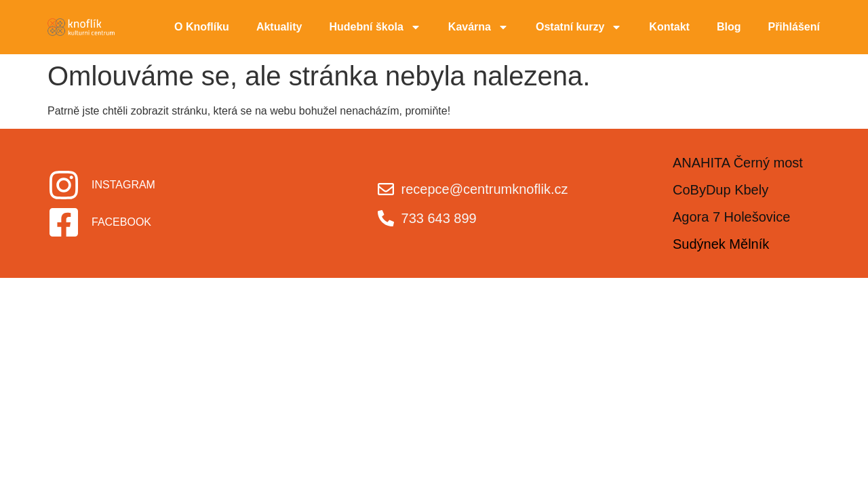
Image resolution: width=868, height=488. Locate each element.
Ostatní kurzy (579, 27)
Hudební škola (375, 27)
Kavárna (478, 27)
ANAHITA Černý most (738, 163)
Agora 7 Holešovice (731, 217)
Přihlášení (793, 27)
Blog (729, 27)
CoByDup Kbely (721, 190)
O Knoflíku (202, 27)
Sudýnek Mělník (721, 244)
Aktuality (279, 27)
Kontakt (669, 27)
